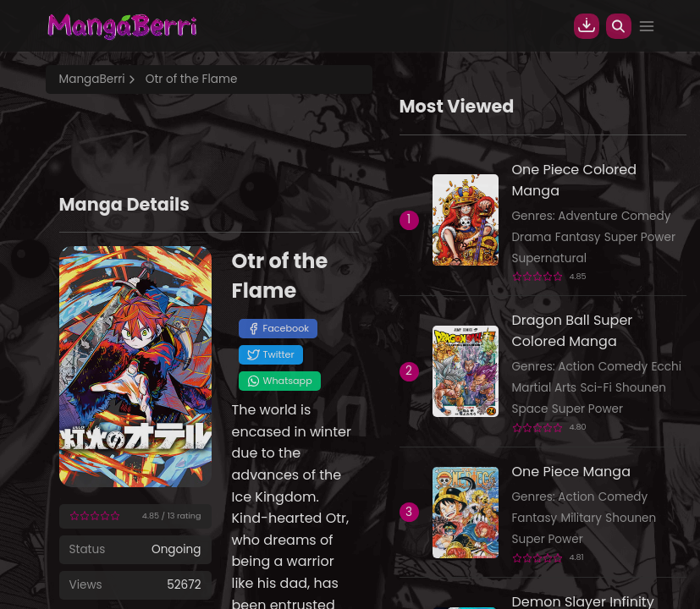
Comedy (646, 216)
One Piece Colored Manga (575, 180)
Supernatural (550, 258)
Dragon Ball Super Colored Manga (573, 331)
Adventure (587, 216)
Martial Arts (545, 388)
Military (581, 518)
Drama (532, 237)
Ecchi (666, 367)
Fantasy (578, 237)
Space (530, 409)
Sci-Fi (595, 388)
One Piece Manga (572, 472)
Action (576, 367)
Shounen (641, 388)
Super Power (640, 237)
